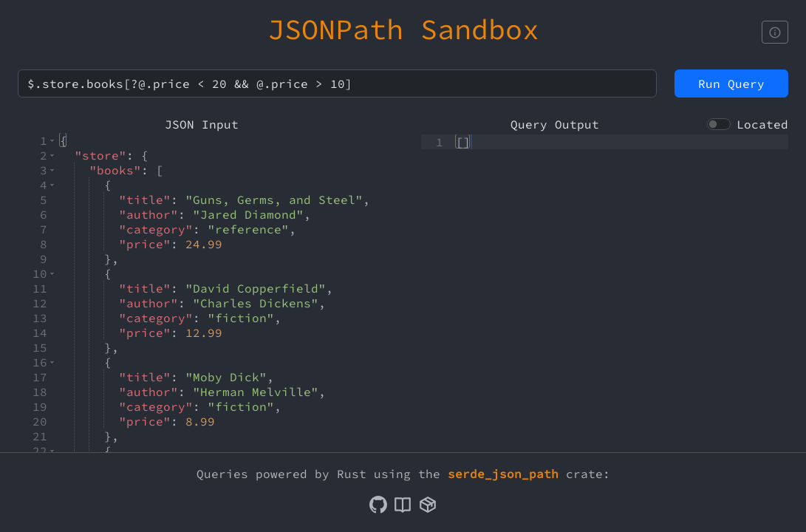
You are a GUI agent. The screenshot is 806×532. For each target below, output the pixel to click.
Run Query (731, 83)
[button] (52, 140)
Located (762, 124)
